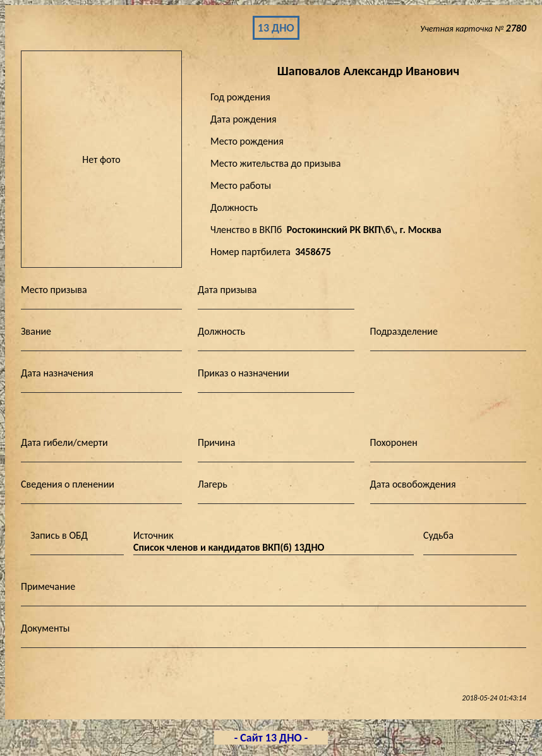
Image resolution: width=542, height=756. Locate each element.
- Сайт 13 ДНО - (271, 738)
